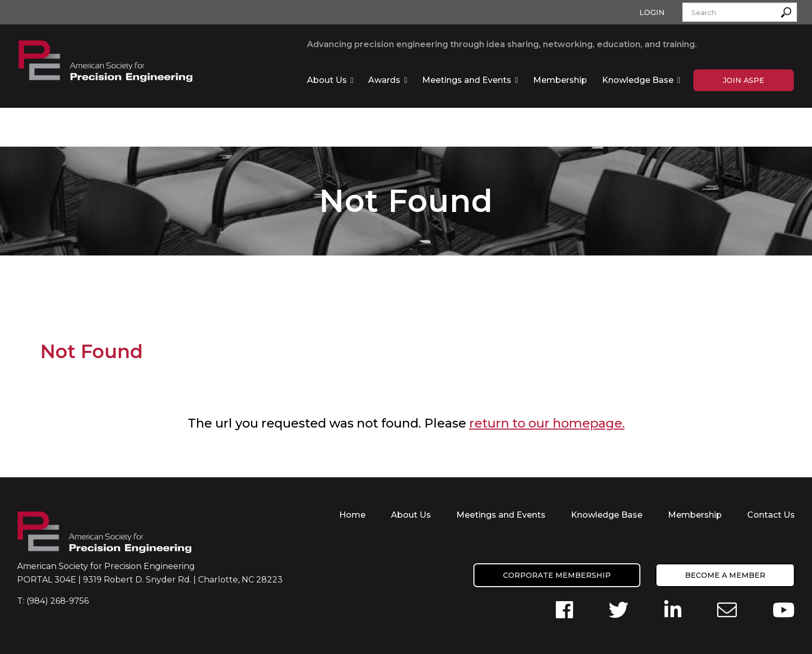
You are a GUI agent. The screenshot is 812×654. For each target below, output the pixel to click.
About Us (327, 80)
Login (652, 12)
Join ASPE (744, 80)
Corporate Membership (557, 575)
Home (352, 515)
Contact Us (771, 515)
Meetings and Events (467, 80)
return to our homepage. (547, 423)
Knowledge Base (638, 80)
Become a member (725, 575)
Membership (560, 80)
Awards (384, 80)
